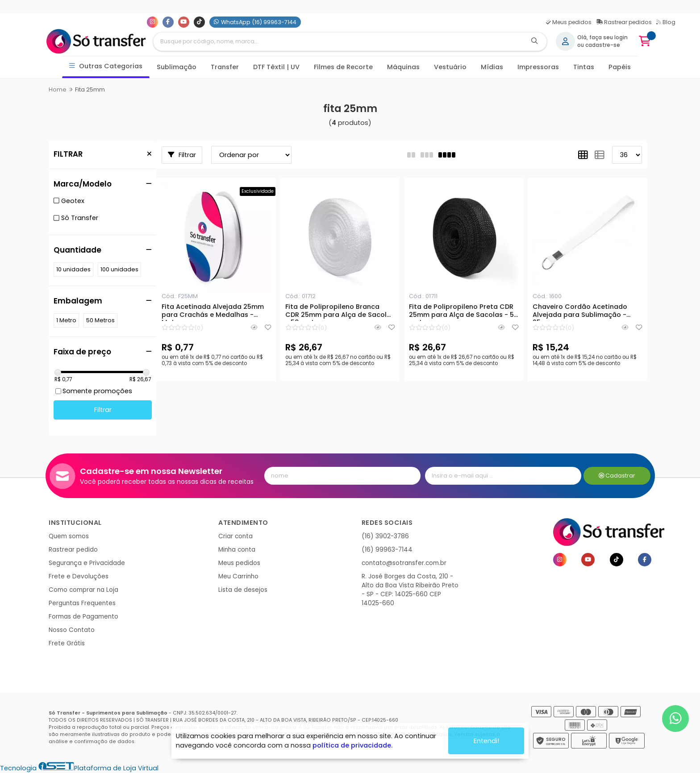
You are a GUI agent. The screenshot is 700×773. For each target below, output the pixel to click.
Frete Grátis (67, 643)
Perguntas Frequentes (82, 603)
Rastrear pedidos (624, 22)
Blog (666, 22)
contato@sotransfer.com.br (404, 563)
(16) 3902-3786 (385, 536)
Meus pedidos (569, 22)
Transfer (225, 67)
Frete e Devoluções (79, 576)
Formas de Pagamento (83, 617)
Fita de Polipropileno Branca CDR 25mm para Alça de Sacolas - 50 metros (340, 312)
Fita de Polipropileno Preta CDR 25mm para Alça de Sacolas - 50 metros (464, 312)
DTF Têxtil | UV (276, 67)
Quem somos (69, 536)
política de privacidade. (352, 745)
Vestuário (450, 67)
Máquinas (403, 67)
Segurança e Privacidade (87, 563)
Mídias (492, 67)
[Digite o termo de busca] (338, 42)
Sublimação (177, 67)
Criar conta (235, 536)
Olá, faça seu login (602, 37)
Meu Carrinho (238, 576)
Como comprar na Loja (83, 590)
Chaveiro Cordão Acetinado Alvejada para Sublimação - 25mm (580, 312)
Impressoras (538, 67)
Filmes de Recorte (343, 67)
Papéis (620, 67)
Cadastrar (617, 476)
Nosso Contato (72, 630)
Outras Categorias (106, 66)
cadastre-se (603, 45)
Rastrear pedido (73, 550)
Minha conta (237, 550)
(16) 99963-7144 (387, 550)
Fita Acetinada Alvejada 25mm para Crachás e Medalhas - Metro (213, 312)
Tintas (584, 67)
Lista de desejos (243, 590)
